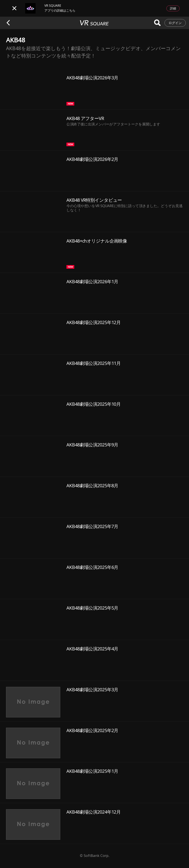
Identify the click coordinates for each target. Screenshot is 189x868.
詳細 (173, 8)
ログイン (175, 23)
